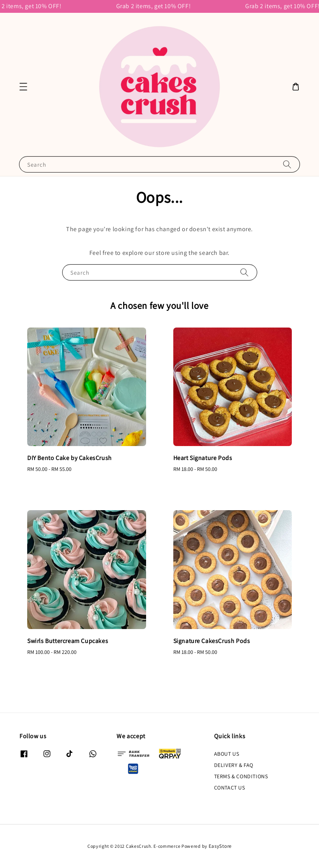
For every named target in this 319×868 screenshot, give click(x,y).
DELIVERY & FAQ (234, 765)
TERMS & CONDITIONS (241, 776)
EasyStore (220, 846)
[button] (23, 87)
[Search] (287, 164)
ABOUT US (227, 754)
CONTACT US (230, 788)
